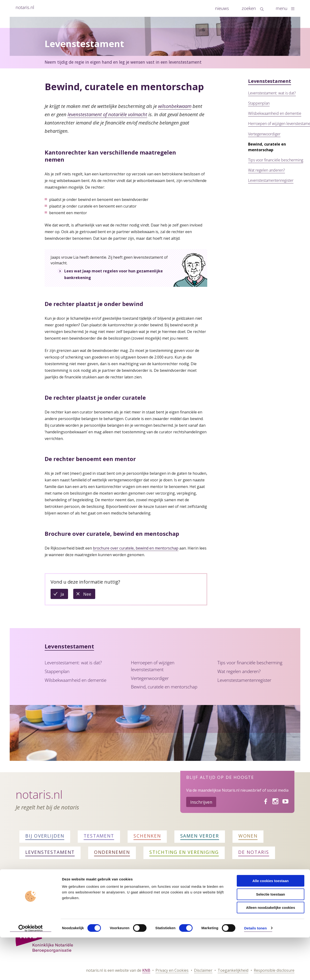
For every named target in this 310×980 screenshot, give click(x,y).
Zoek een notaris (39, 889)
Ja (64, 595)
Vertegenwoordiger (264, 134)
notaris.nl (25, 7)
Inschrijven (201, 802)
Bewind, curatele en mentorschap (164, 687)
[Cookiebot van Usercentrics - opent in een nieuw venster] (31, 971)
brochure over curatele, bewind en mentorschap (136, 548)
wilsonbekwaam (175, 106)
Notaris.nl (39, 794)
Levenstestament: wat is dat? (272, 93)
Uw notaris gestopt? (261, 889)
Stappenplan (259, 103)
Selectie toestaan (271, 937)
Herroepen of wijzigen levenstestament (153, 666)
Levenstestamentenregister (271, 180)
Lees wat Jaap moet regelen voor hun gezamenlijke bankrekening (114, 274)
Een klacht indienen (200, 889)
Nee (89, 595)
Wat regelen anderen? (267, 170)
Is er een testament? (90, 889)
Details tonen (255, 971)
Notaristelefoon (146, 889)
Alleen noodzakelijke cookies (271, 950)
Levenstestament (270, 81)
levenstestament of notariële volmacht (107, 114)
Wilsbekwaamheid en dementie (275, 113)
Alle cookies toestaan (270, 923)
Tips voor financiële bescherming (276, 160)
